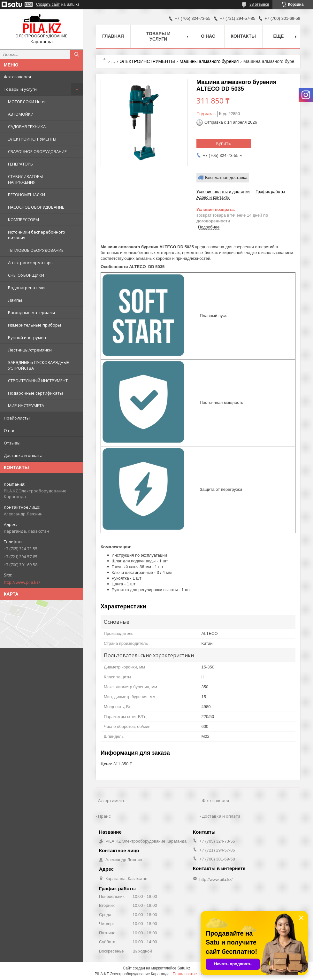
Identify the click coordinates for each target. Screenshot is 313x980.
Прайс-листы (17, 418)
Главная (113, 36)
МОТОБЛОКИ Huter (27, 102)
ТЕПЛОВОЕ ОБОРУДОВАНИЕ (36, 250)
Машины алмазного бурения (209, 61)
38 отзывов (259, 4)
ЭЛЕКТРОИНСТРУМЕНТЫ (32, 139)
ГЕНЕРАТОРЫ (21, 164)
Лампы (15, 300)
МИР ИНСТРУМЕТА (26, 405)
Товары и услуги (20, 89)
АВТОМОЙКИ (21, 114)
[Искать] (77, 54)
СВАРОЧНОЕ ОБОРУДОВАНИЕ (37, 151)
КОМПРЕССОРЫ (23, 220)
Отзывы (12, 443)
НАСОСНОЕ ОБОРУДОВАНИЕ (36, 207)
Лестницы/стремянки (30, 350)
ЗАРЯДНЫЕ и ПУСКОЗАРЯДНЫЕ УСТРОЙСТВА (38, 365)
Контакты (243, 36)
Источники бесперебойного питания (37, 235)
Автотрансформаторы (31, 263)
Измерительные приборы (34, 325)
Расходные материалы (31, 313)
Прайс (104, 816)
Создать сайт (48, 4)
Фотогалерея (17, 77)
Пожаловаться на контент (195, 974)
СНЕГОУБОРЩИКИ (26, 275)
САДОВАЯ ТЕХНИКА (27, 127)
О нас (9, 430)
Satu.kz (184, 968)
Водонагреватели (26, 288)
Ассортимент (111, 800)
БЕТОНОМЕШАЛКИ (27, 195)
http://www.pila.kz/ (22, 582)
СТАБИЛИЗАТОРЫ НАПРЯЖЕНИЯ (25, 179)
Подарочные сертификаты (35, 393)
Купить (224, 143)
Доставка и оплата (23, 455)
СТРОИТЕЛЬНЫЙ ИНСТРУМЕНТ (38, 381)
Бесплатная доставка (226, 177)
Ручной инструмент (28, 337)
